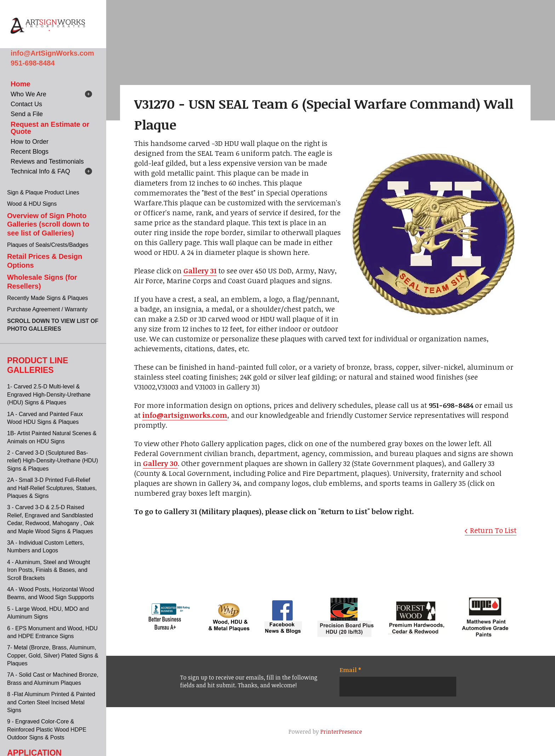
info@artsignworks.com (185, 415)
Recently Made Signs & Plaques (48, 298)
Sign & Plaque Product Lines (43, 192)
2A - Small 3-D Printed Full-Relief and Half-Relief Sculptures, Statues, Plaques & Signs (52, 488)
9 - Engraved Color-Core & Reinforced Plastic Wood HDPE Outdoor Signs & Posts (47, 729)
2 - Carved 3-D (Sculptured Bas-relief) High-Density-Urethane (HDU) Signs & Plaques (53, 461)
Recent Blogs (30, 152)
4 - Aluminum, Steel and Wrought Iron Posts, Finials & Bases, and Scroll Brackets (49, 570)
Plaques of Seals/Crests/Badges (48, 245)
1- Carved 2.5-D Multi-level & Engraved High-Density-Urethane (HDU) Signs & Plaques (49, 394)
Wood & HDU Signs (32, 204)
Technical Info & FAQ (40, 171)
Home (21, 84)
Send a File (27, 114)
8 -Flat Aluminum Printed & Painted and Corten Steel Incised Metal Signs (51, 702)
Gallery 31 (200, 271)
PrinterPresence (341, 732)
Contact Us (26, 104)
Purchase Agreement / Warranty (47, 309)
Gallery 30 (160, 463)
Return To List (493, 530)
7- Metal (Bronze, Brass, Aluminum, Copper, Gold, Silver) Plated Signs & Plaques (53, 655)
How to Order (30, 142)
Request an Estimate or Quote (50, 128)
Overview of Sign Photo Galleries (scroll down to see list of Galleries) (48, 224)
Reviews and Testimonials (47, 161)
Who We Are (28, 94)
